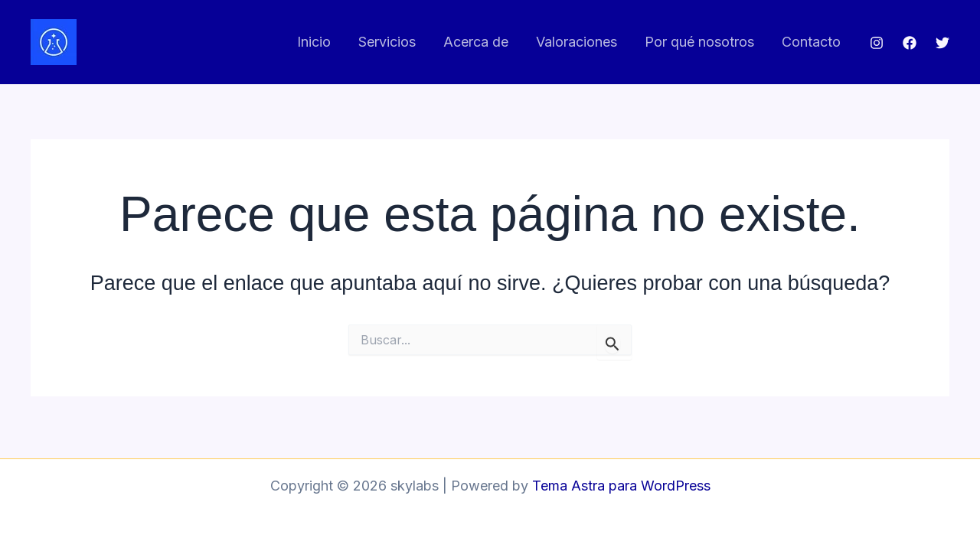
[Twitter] (942, 43)
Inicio (314, 42)
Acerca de (476, 42)
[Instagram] (877, 43)
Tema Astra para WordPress (621, 486)
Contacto (811, 42)
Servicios (387, 42)
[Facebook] (910, 43)
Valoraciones (577, 42)
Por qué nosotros (699, 42)
